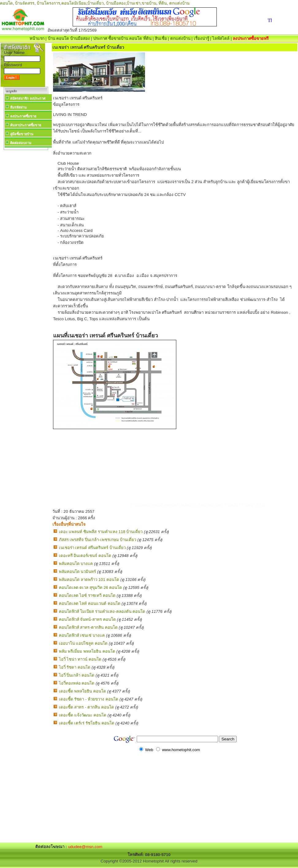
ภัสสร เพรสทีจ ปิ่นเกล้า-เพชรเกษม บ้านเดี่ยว (98, 540)
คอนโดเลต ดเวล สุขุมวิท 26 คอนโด (91, 588)
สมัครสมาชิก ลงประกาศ (28, 98)
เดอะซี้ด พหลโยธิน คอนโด (82, 691)
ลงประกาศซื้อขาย (23, 116)
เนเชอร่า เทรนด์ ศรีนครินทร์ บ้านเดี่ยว (92, 548)
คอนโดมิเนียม (74, 3)
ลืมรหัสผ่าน (18, 107)
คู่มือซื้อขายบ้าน (22, 134)
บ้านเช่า (134, 3)
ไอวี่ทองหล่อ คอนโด (77, 683)
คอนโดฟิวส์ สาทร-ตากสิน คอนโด (88, 627)
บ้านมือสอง (116, 3)
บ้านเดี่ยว (96, 3)
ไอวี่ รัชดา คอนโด (75, 667)
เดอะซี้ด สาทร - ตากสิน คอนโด (86, 707)
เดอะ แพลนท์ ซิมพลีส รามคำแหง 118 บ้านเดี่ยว (101, 532)
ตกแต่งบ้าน (179, 3)
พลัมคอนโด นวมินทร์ (78, 572)
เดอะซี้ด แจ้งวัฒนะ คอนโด (83, 715)
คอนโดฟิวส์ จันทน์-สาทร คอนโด (87, 619)
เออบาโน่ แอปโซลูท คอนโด (83, 643)
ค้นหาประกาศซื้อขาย (26, 125)
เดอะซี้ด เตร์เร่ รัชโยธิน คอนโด (87, 723)
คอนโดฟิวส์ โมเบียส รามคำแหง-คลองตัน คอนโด (102, 611)
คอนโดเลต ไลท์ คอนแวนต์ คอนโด (90, 603)
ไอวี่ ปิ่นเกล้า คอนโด (77, 675)
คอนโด (6, 3)
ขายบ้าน (149, 3)
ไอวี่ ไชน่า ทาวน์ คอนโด (80, 659)
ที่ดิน (163, 3)
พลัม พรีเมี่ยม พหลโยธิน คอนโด (87, 651)
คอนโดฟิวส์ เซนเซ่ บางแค (82, 635)
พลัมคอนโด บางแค (76, 564)
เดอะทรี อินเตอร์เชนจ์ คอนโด (85, 556)
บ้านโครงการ (48, 3)
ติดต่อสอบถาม (21, 143)
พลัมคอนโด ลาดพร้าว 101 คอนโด (89, 580)
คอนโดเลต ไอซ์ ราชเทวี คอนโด (87, 595)
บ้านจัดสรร (25, 3)
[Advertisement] (26, 244)
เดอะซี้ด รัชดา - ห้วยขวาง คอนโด (89, 699)
